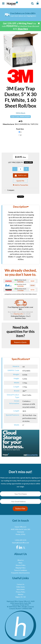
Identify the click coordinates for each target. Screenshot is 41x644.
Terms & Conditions (20, 570)
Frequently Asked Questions (21, 573)
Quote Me (20, 181)
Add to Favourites (20, 185)
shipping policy (18, 314)
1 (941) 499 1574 (20, 540)
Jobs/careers (21, 589)
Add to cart (21, 175)
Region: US (19, 597)
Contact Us (21, 584)
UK (25, 597)
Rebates (21, 594)
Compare (9, 190)
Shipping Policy (20, 568)
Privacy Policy (20, 592)
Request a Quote (20, 342)
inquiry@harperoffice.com (21, 543)
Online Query (20, 587)
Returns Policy (21, 565)
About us (21, 560)
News (20, 563)
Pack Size (20, 129)
